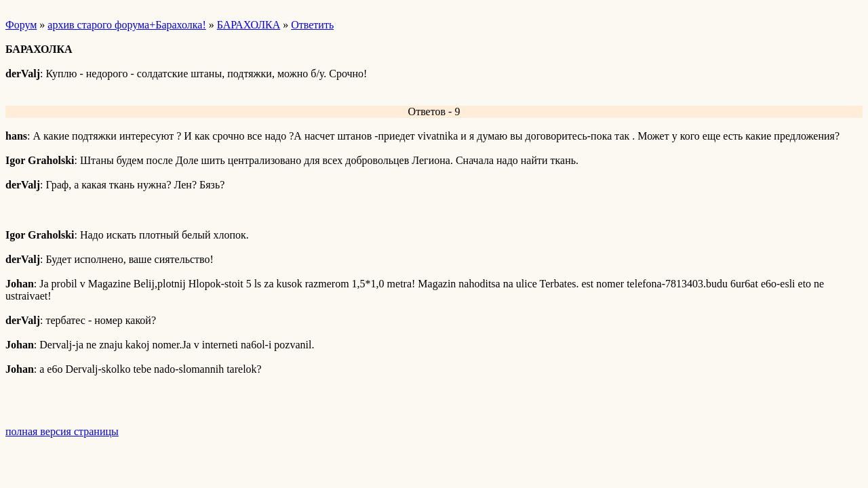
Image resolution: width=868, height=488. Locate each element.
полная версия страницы (62, 431)
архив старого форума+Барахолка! (126, 25)
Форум (21, 25)
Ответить (312, 25)
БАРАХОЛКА (249, 25)
